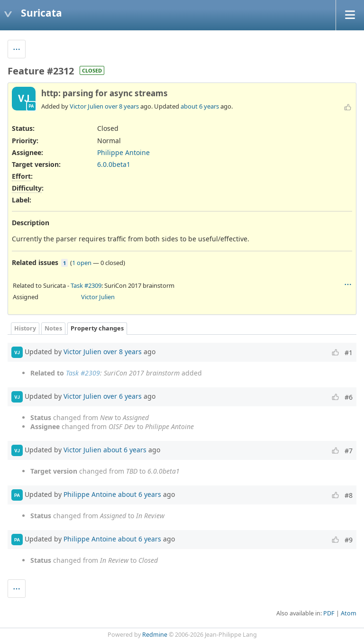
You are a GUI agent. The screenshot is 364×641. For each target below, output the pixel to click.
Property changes (97, 328)
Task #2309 (86, 285)
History (25, 328)
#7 (349, 451)
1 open (82, 263)
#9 (349, 540)
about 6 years (200, 106)
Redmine (155, 635)
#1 (349, 353)
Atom (349, 613)
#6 (349, 397)
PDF (329, 613)
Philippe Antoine (123, 152)
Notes (53, 328)
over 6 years (123, 396)
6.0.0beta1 (114, 164)
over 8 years (122, 106)
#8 (349, 495)
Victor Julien (86, 106)
